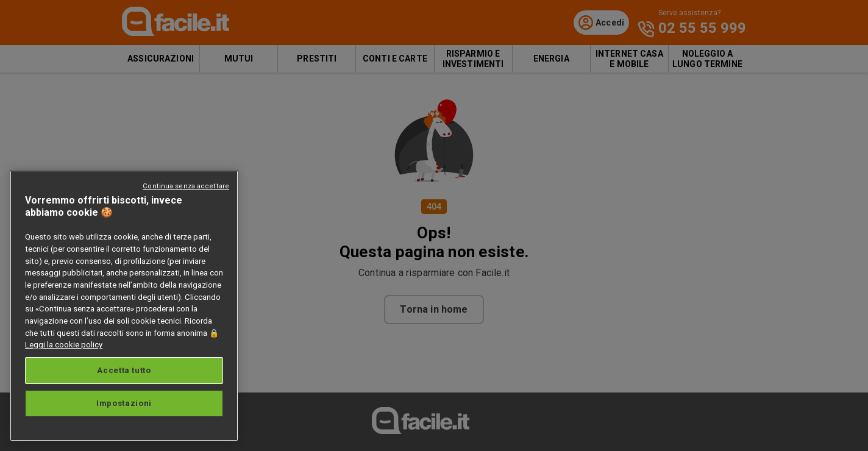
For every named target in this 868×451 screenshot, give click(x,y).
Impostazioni (124, 403)
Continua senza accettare (186, 186)
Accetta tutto (124, 370)
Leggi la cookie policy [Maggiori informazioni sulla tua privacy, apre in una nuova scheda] (64, 345)
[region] (124, 306)
